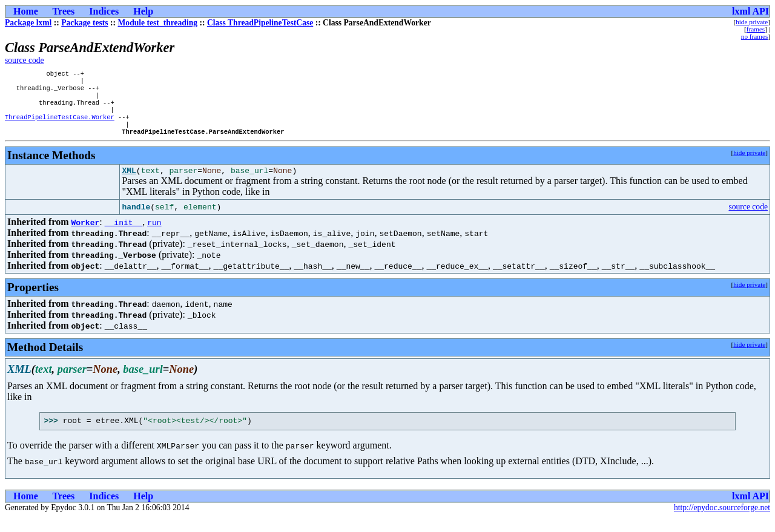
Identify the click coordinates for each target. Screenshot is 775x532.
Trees (64, 11)
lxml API (750, 11)
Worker (85, 235)
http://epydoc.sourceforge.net (722, 522)
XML (129, 183)
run (154, 235)
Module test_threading (158, 23)
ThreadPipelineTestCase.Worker (60, 125)
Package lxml (28, 23)
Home (26, 11)
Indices (104, 11)
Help (143, 11)
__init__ (124, 235)
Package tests (84, 23)
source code (25, 60)
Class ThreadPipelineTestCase (260, 23)
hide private (752, 22)
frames (756, 29)
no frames (754, 36)
